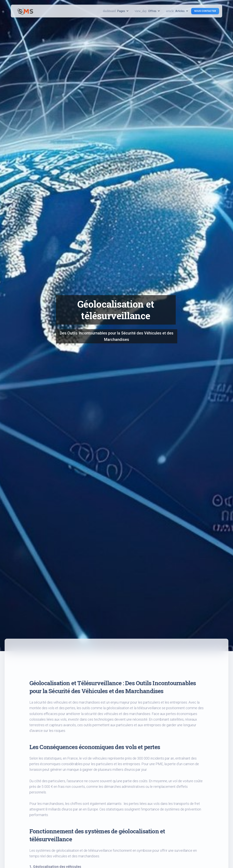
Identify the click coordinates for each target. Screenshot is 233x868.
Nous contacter (205, 11)
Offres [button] (147, 11)
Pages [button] (116, 11)
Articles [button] (177, 11)
